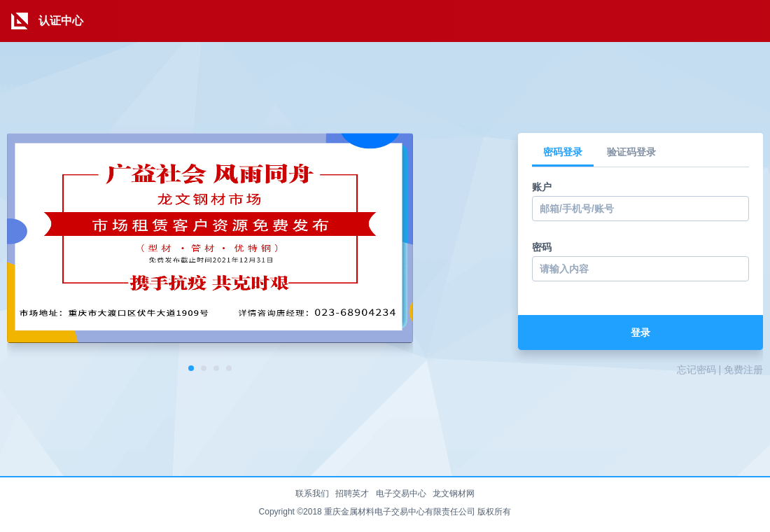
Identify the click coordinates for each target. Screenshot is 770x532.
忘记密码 (696, 370)
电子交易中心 (401, 493)
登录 (640, 332)
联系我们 (312, 493)
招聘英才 (352, 493)
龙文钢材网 (454, 493)
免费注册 (743, 370)
